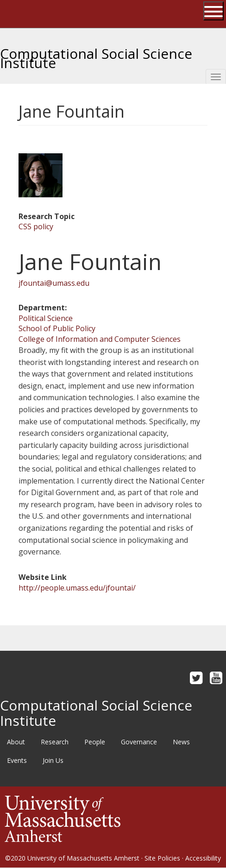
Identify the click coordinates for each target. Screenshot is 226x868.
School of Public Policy (57, 328)
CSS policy (36, 226)
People (95, 742)
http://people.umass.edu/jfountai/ (77, 588)
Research (55, 742)
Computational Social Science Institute (96, 55)
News (181, 742)
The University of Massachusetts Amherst (45, 14)
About (16, 742)
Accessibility (203, 858)
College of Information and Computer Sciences (100, 339)
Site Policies (162, 858)
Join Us (53, 760)
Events (17, 760)
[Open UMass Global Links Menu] (213, 11)
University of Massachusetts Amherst (83, 858)
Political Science (46, 318)
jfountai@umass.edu (54, 283)
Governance (139, 742)
